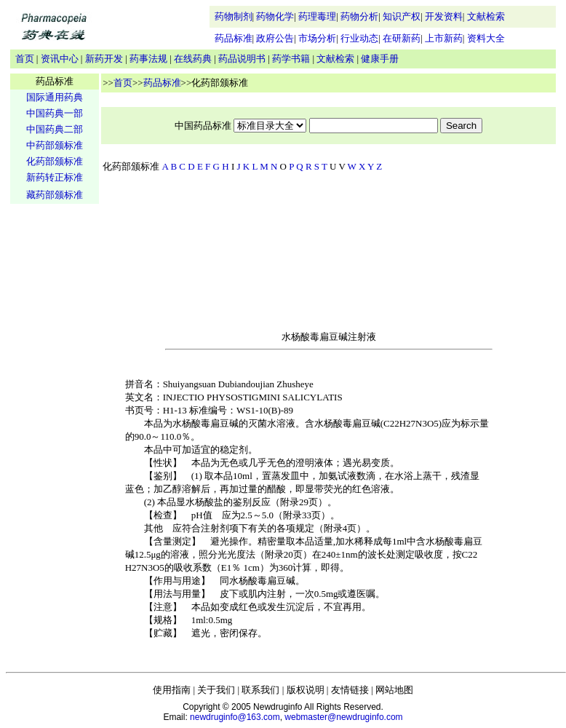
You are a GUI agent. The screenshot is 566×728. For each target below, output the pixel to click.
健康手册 (380, 59)
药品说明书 (242, 59)
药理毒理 (317, 16)
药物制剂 (234, 16)
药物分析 (359, 16)
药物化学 (275, 16)
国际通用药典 (55, 97)
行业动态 (359, 38)
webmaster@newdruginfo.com (343, 717)
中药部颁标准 (55, 145)
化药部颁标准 (55, 161)
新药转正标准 (55, 177)
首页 (25, 59)
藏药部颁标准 (55, 195)
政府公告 (275, 38)
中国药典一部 (55, 113)
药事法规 (148, 59)
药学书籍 (291, 59)
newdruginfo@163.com (235, 717)
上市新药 (444, 38)
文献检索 (486, 16)
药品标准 (234, 38)
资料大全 (486, 38)
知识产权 (402, 16)
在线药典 (193, 59)
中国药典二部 (55, 129)
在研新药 (402, 38)
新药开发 (104, 59)
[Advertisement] (55, 434)
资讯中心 (60, 59)
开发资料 (444, 16)
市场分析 (317, 38)
